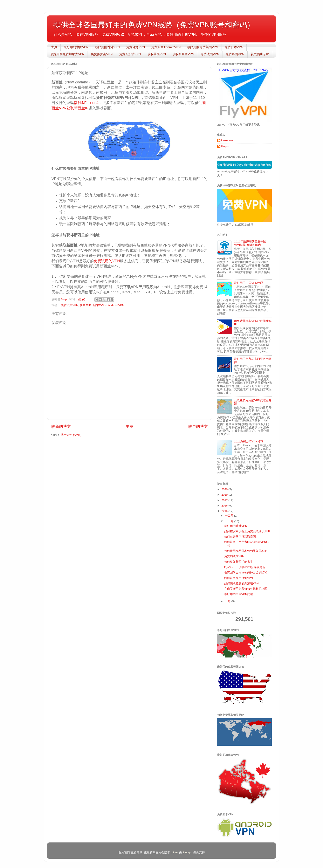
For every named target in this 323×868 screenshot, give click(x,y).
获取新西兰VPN (183, 54)
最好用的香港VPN (107, 47)
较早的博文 (198, 426)
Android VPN (116, 305)
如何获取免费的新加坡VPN (241, 583)
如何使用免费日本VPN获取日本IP (246, 551)
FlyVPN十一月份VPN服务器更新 (245, 567)
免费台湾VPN (135, 47)
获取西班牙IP (260, 54)
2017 (225, 500)
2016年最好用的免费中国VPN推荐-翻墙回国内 (250, 243)
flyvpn (225, 146)
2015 (225, 511)
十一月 (229, 521)
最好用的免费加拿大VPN (67, 54)
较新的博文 (61, 426)
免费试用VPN (70, 305)
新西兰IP (85, 305)
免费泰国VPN (235, 54)
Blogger (188, 852)
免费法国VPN (210, 54)
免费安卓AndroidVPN (166, 47)
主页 (54, 47)
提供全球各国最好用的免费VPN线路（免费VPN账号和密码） (154, 25)
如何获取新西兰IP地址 (238, 562)
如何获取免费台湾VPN (239, 578)
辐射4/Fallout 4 (86, 103)
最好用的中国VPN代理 (248, 283)
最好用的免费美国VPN (203, 47)
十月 (228, 601)
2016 (225, 506)
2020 (225, 489)
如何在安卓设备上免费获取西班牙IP (247, 531)
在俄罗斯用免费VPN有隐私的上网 (246, 589)
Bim (175, 852)
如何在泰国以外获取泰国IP (241, 537)
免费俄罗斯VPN (102, 54)
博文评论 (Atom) (71, 435)
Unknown (227, 140)
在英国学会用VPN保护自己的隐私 (246, 573)
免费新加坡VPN (130, 54)
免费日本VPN (234, 47)
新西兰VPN (99, 305)
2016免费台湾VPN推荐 (249, 442)
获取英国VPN (157, 54)
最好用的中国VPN (76, 47)
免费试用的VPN (107, 261)
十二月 (229, 516)
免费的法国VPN (234, 556)
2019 (225, 495)
